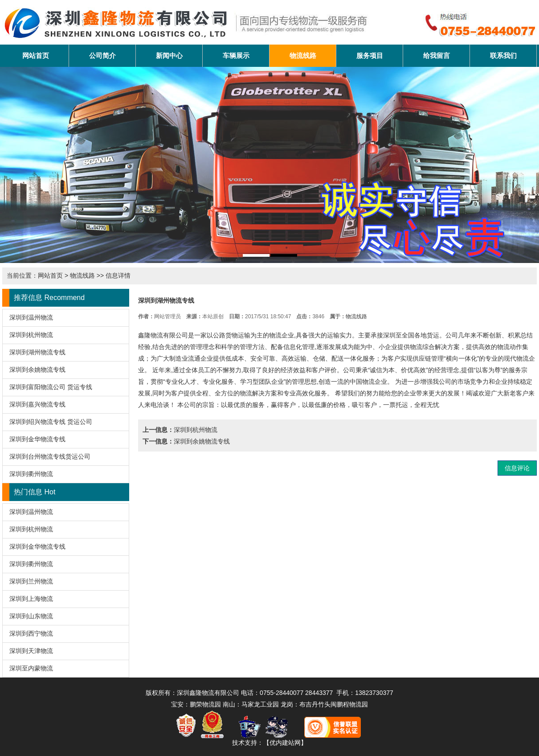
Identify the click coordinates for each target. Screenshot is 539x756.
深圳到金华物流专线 (37, 439)
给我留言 (437, 55)
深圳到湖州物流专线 (37, 352)
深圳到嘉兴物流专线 (37, 404)
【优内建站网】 (285, 743)
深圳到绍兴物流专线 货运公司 (51, 422)
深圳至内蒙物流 (31, 668)
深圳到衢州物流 (31, 474)
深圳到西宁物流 (31, 633)
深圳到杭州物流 (31, 335)
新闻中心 (169, 55)
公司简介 (102, 55)
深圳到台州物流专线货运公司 (50, 456)
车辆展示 (236, 55)
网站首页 (36, 55)
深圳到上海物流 (31, 599)
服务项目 (370, 55)
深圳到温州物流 (31, 317)
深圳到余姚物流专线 (37, 370)
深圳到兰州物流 (31, 581)
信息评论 (517, 468)
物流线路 (303, 55)
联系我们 (503, 55)
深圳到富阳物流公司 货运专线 (51, 387)
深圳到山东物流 (31, 616)
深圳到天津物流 (31, 651)
